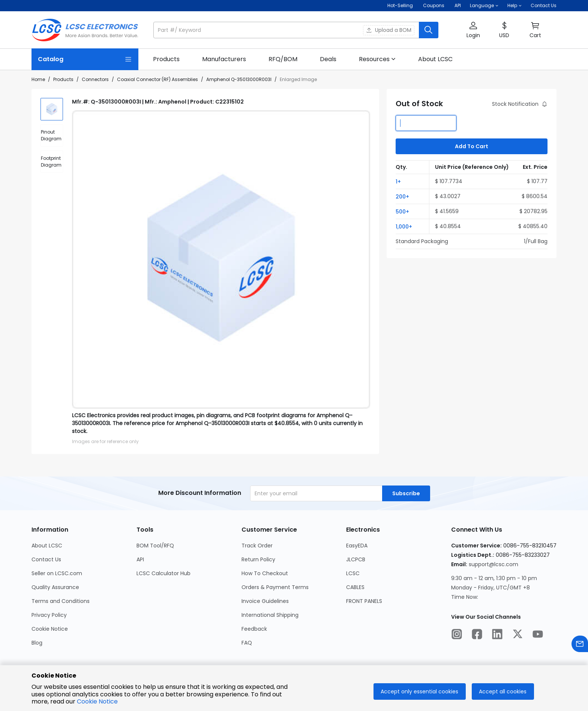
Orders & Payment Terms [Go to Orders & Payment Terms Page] (275, 587)
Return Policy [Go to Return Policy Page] (258, 559)
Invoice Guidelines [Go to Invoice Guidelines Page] (265, 601)
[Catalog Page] (85, 59)
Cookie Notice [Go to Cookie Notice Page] (50, 629)
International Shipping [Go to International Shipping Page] (270, 615)
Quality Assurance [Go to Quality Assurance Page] (55, 587)
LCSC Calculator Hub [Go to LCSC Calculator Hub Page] (163, 573)
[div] (52, 135)
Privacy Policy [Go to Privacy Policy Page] (49, 615)
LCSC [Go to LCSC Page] (353, 573)
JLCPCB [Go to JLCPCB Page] (356, 559)
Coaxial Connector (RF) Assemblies (157, 79)
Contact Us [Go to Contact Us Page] (46, 559)
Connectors (95, 79)
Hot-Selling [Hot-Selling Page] (401, 5)
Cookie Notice (97, 701)
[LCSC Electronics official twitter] (517, 635)
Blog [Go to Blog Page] (37, 643)
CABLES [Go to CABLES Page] (355, 587)
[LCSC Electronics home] (85, 30)
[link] (166, 59)
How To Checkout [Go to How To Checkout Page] (265, 573)
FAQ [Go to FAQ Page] (247, 643)
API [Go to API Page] (140, 559)
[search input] (287, 30)
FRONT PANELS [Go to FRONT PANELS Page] (364, 601)
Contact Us (544, 5)
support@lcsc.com (493, 564)
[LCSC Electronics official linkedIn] (497, 635)
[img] (52, 109)
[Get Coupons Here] (434, 6)
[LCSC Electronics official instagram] (457, 635)
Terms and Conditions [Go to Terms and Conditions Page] (61, 601)
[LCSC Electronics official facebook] (477, 635)
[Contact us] (580, 645)
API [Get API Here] (458, 5)
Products (63, 79)
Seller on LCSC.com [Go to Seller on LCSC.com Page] (57, 573)
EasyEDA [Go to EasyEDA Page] (357, 546)
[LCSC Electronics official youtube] (538, 635)
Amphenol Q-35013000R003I (239, 79)
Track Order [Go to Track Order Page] (257, 546)
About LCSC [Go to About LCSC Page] (47, 546)
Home (38, 79)
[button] (484, 6)
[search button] (429, 30)
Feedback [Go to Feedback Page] (254, 629)
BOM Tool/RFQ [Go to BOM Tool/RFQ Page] (155, 546)
